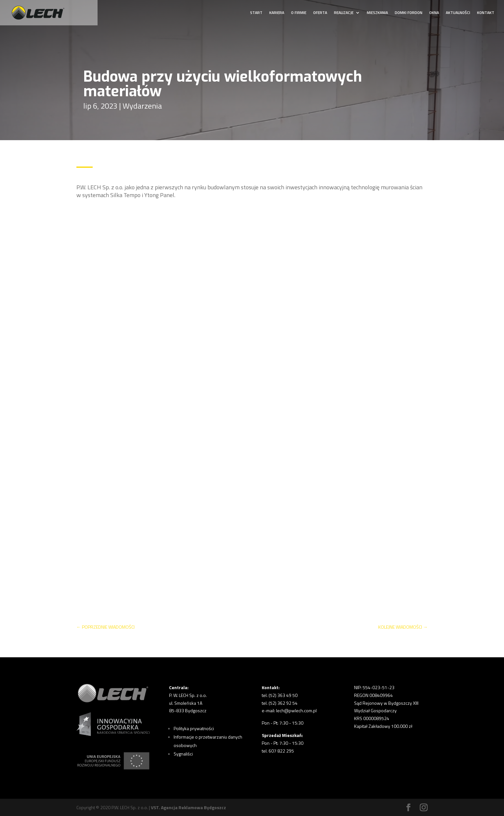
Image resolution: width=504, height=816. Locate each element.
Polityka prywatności (194, 728)
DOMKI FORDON (409, 13)
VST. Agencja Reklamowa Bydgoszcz (188, 807)
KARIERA (277, 13)
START (256, 13)
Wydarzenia (142, 106)
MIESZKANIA (377, 13)
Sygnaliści (183, 754)
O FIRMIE (299, 13)
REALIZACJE (344, 13)
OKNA (434, 13)
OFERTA (320, 13)
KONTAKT (486, 13)
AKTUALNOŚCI (458, 13)
